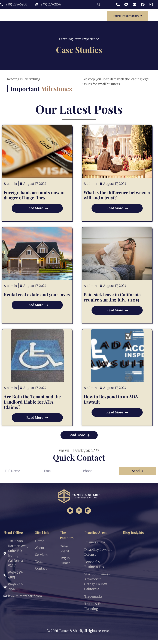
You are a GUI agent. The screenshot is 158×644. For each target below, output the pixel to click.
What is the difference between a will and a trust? (117, 199)
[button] (72, 16)
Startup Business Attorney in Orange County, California (97, 585)
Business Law (95, 546)
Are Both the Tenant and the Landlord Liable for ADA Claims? (32, 405)
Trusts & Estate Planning (96, 610)
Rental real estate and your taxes (37, 298)
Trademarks (93, 600)
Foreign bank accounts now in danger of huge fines (34, 199)
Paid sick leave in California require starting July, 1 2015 (112, 301)
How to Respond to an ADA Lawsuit (111, 403)
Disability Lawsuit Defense (98, 556)
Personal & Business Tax (94, 568)
